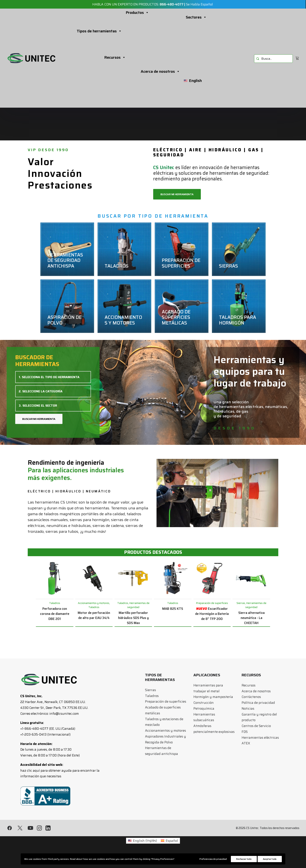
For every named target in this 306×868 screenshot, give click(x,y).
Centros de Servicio (256, 726)
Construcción (204, 703)
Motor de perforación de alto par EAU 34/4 (94, 615)
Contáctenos (251, 697)
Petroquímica (204, 708)
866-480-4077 (172, 4)
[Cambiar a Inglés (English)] (142, 841)
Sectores (196, 17)
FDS (245, 732)
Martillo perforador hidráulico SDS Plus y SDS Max (133, 618)
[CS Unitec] (32, 58)
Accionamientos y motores (165, 731)
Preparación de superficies (166, 701)
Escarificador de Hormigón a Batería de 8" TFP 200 (212, 614)
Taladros (152, 696)
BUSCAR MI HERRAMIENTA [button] (177, 194)
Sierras (150, 690)
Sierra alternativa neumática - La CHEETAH (251, 618)
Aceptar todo (270, 859)
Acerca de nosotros (160, 71)
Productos (137, 12)
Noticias (248, 708)
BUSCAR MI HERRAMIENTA (39, 419)
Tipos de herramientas (99, 31)
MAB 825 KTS (173, 609)
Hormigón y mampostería (213, 697)
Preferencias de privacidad (213, 859)
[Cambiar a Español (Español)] (169, 841)
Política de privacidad (258, 703)
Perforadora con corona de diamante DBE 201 (55, 614)
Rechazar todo (244, 859)
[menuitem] (273, 59)
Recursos (115, 57)
